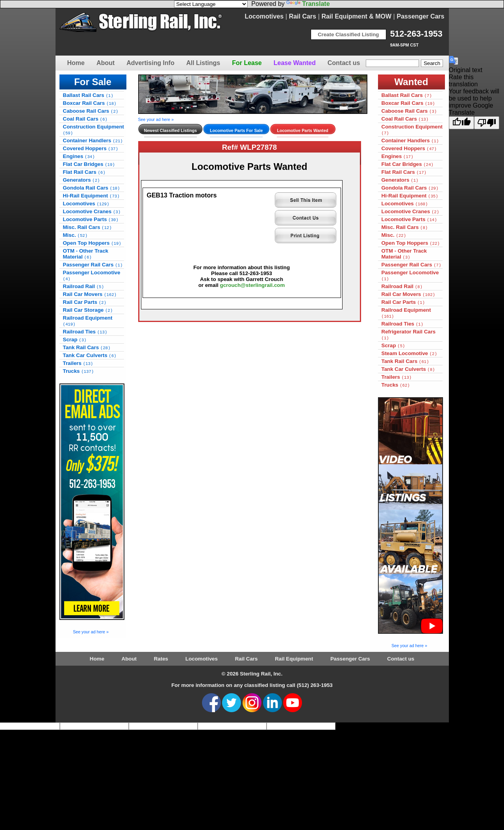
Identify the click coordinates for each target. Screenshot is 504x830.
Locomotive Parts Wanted (302, 130)
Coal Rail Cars (85, 119)
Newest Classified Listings (170, 130)
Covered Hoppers (91, 148)
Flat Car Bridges (89, 164)
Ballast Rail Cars (88, 95)
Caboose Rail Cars (91, 111)
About (106, 63)
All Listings (203, 63)
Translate (308, 4)
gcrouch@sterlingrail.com (253, 285)
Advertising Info (150, 63)
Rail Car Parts (85, 302)
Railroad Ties (85, 332)
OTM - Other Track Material (86, 254)
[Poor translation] (487, 123)
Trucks (79, 371)
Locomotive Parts (91, 219)
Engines (79, 156)
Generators (82, 180)
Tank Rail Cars (87, 347)
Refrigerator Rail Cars (409, 335)
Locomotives (264, 16)
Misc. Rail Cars (87, 227)
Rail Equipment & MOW (356, 16)
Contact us (344, 63)
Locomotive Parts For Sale (236, 130)
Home (76, 63)
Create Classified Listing (348, 34)
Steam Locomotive (409, 353)
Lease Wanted (295, 63)
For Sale (93, 82)
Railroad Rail (83, 286)
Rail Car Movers (90, 294)
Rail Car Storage (88, 310)
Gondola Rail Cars (92, 188)
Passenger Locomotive (92, 275)
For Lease (247, 63)
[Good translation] (461, 123)
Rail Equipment (294, 659)
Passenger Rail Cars (93, 265)
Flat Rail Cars (84, 172)
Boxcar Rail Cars (90, 103)
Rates (161, 659)
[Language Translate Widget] (211, 4)
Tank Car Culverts (90, 355)
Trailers (78, 363)
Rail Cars (303, 16)
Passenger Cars (421, 16)
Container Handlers (93, 141)
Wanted (411, 82)
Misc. (75, 235)
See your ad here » (91, 632)
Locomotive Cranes (92, 211)
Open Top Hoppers (92, 243)
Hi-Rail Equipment (91, 196)
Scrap (75, 340)
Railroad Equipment (88, 321)
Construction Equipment (94, 130)
